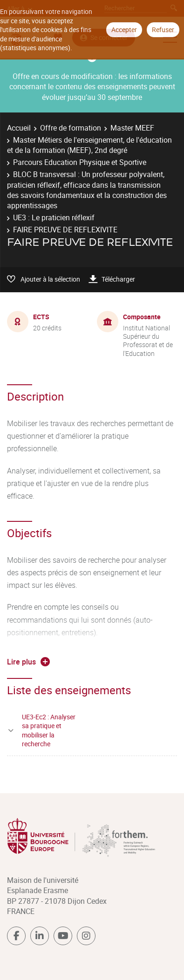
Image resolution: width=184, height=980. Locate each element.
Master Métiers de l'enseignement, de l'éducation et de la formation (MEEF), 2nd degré (89, 145)
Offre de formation (71, 128)
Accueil (19, 128)
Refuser (163, 30)
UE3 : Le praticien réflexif (54, 217)
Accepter (124, 30)
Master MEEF (132, 128)
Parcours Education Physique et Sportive (80, 162)
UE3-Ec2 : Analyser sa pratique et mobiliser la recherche (49, 730)
